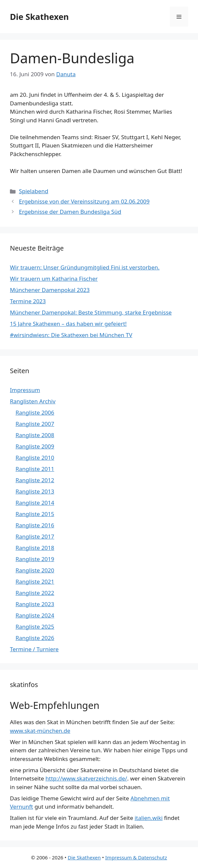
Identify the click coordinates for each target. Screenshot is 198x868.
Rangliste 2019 (35, 559)
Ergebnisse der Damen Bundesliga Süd (70, 212)
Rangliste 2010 (35, 458)
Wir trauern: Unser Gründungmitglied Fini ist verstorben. (85, 267)
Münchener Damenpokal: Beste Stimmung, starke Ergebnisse (91, 312)
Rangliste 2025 (35, 627)
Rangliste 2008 (35, 435)
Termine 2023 (28, 301)
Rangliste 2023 (35, 604)
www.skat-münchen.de (40, 731)
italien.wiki (149, 818)
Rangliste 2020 (35, 570)
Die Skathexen (39, 17)
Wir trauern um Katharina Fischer (54, 279)
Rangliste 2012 (35, 480)
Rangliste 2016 (35, 525)
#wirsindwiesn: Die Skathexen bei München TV (71, 335)
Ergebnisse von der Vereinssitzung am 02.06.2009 (84, 201)
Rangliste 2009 (35, 446)
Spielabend (34, 191)
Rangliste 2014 (35, 503)
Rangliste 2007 (35, 424)
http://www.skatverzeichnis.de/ (86, 778)
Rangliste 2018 (35, 548)
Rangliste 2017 (35, 536)
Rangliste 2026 (35, 638)
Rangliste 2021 (35, 581)
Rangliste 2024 (35, 615)
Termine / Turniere (34, 649)
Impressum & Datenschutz (136, 857)
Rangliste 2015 (35, 514)
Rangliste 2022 (35, 593)
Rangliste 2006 (35, 412)
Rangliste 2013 (35, 491)
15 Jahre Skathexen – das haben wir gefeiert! (68, 324)
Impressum (25, 390)
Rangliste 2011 (35, 469)
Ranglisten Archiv (33, 401)
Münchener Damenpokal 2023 (50, 290)
